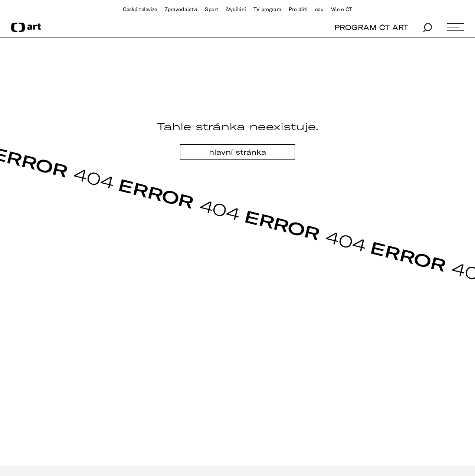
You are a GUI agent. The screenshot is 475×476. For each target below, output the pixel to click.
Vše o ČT (342, 9)
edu (319, 9)
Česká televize (140, 9)
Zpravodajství (181, 9)
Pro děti (298, 9)
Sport (212, 9)
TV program (267, 9)
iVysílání (236, 9)
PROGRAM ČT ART (371, 27)
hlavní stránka (237, 152)
